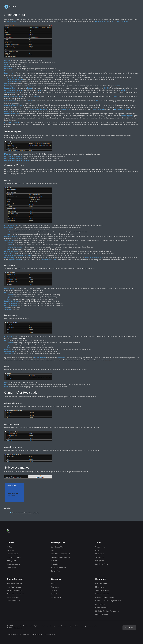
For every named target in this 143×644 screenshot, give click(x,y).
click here (36, 513)
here (41, 290)
